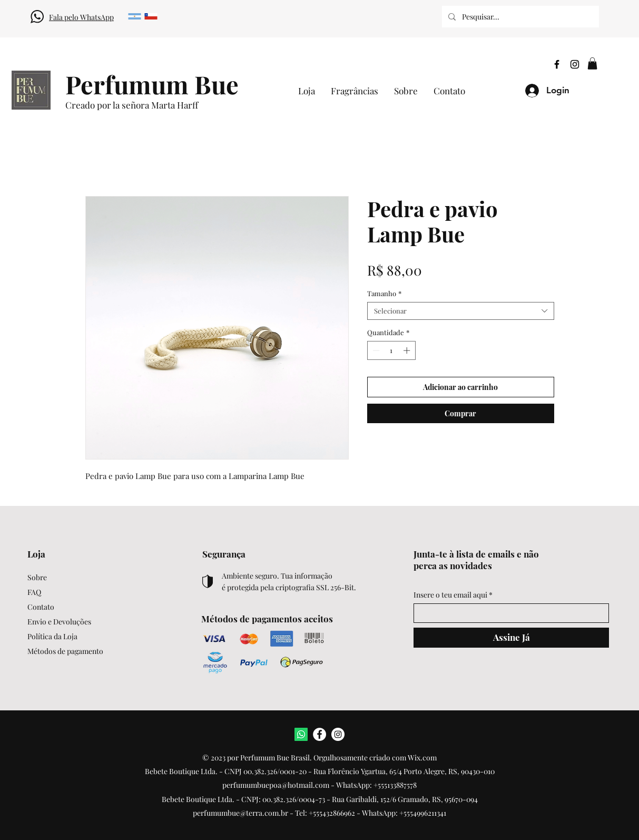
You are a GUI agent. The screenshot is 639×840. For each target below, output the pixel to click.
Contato (41, 607)
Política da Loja (52, 636)
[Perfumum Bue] (152, 84)
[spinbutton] (391, 350)
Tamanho (384, 294)
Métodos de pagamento (65, 651)
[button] (592, 64)
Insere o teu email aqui (450, 595)
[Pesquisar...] (519, 17)
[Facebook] (557, 64)
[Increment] (408, 350)
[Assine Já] (511, 638)
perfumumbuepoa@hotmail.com (276, 785)
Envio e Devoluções (59, 622)
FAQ (34, 592)
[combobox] (461, 311)
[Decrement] (375, 350)
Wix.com (422, 758)
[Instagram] (575, 64)
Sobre (37, 577)
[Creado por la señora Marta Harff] (164, 105)
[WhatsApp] (301, 734)
